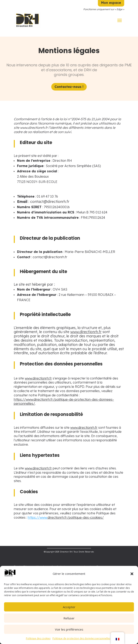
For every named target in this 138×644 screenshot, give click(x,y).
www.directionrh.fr (84, 428)
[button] (132, 574)
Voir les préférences (69, 629)
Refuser (69, 618)
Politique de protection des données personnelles (81, 638)
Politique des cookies (38, 638)
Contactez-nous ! (69, 87)
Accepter (69, 607)
